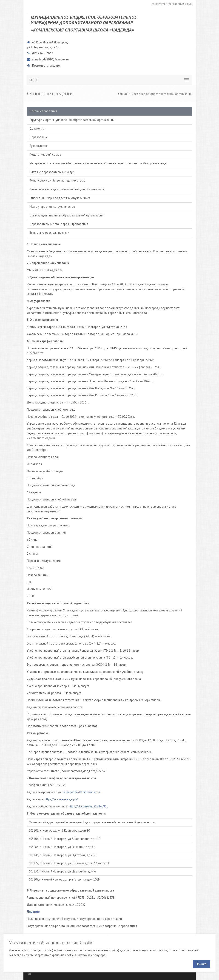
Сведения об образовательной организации (162, 94)
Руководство (38, 146)
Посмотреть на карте (46, 66)
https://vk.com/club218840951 (88, 806)
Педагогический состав (45, 155)
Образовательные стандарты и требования (59, 224)
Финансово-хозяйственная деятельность (57, 180)
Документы (37, 129)
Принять (201, 964)
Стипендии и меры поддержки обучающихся (60, 198)
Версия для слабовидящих (174, 4)
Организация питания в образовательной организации (66, 215)
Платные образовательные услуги (52, 172)
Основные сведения (43, 111)
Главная (122, 94)
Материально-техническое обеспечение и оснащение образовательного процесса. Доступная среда (98, 163)
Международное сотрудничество (52, 207)
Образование (39, 137)
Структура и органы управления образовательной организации (72, 120)
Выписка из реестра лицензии (49, 233)
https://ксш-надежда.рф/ (61, 799)
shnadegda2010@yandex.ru (50, 59)
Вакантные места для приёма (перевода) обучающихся (67, 189)
